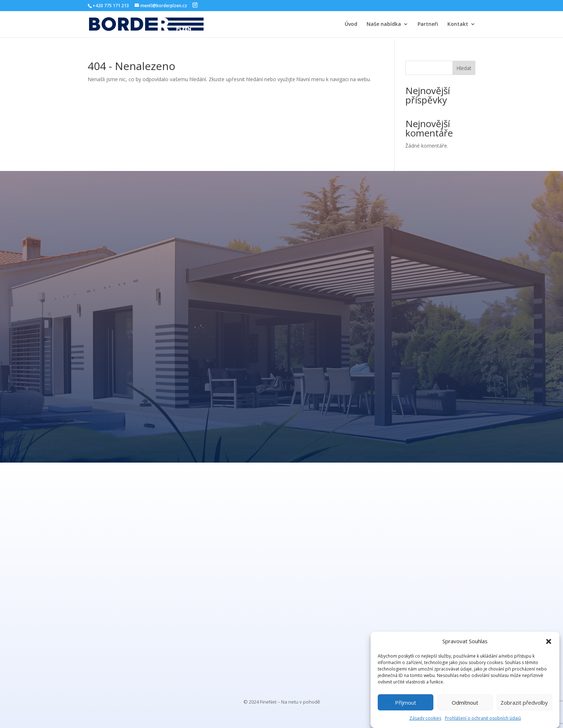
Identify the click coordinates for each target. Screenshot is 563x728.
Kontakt (458, 24)
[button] (549, 641)
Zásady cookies (425, 718)
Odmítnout (465, 703)
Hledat (464, 68)
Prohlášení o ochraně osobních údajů (483, 718)
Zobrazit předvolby (524, 703)
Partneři (428, 24)
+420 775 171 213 (111, 6)
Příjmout (406, 703)
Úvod (351, 24)
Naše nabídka (384, 24)
